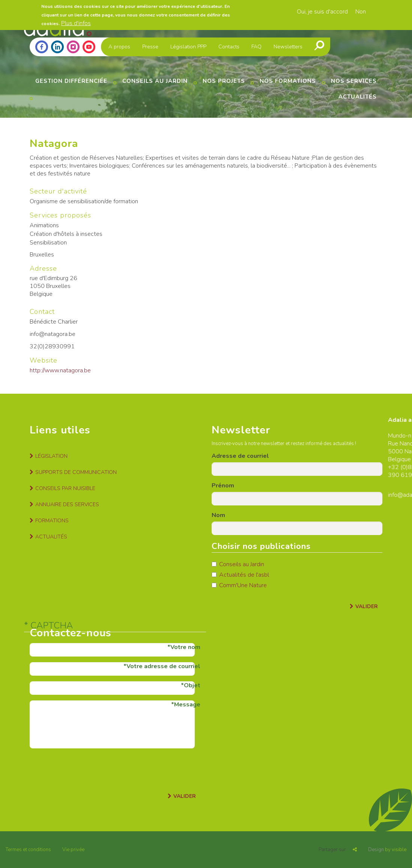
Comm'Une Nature (239, 585)
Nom (218, 515)
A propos (119, 47)
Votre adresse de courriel (163, 666)
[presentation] (87, 769)
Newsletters (288, 47)
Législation (51, 456)
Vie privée (73, 850)
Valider (367, 606)
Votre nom (185, 647)
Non (361, 10)
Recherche (319, 45)
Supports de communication (76, 472)
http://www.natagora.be (60, 370)
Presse (150, 47)
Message (187, 705)
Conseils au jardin (155, 81)
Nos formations (288, 81)
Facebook (42, 47)
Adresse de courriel (240, 456)
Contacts (229, 47)
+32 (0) (398, 467)
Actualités (358, 97)
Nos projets (224, 81)
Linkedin (57, 47)
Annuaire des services (67, 504)
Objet (192, 685)
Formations (52, 521)
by (387, 850)
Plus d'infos (76, 21)
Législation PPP (188, 47)
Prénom (223, 486)
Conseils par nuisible (65, 488)
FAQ (256, 47)
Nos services (354, 81)
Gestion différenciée (71, 81)
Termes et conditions (28, 850)
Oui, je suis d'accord (322, 10)
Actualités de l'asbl (240, 575)
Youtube (89, 47)
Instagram (73, 47)
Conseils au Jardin (238, 564)
